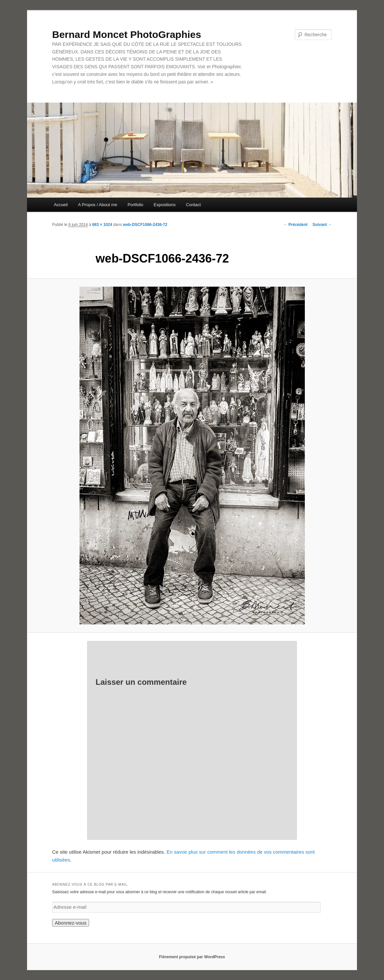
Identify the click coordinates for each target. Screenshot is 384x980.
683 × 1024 (102, 225)
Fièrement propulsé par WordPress (192, 957)
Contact (193, 205)
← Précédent (295, 225)
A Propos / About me (98, 205)
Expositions (165, 205)
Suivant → (322, 225)
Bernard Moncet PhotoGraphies (127, 34)
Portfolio (136, 205)
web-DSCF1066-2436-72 (145, 225)
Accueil (61, 205)
